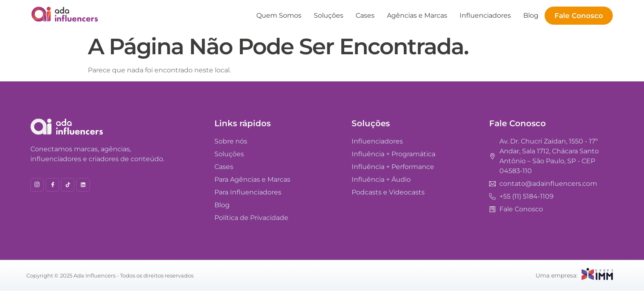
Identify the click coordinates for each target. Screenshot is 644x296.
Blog (531, 15)
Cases (365, 15)
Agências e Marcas (417, 15)
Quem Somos (279, 15)
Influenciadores (485, 15)
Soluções (329, 15)
